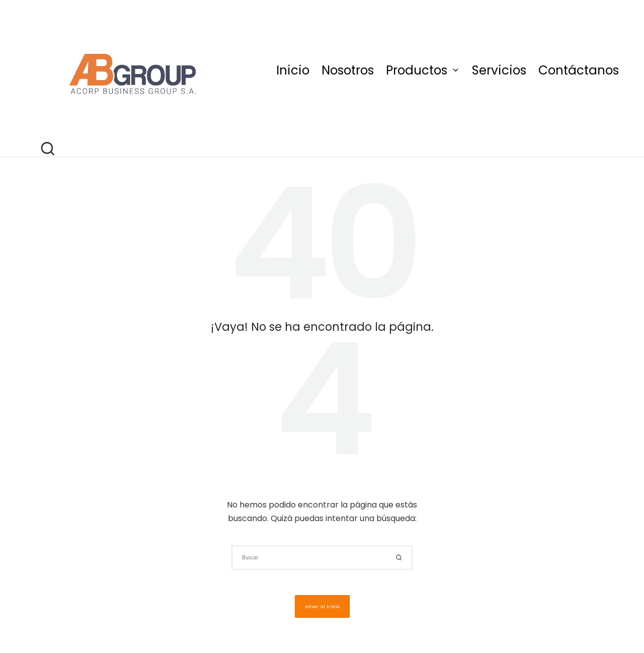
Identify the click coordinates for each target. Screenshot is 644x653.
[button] (399, 558)
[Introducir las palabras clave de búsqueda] (322, 558)
